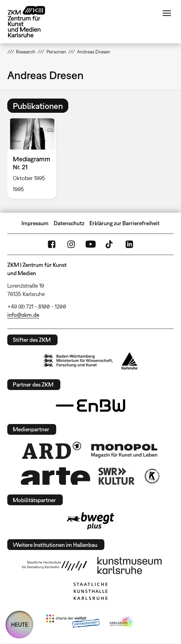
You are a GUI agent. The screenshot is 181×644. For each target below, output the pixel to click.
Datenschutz (69, 223)
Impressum (35, 223)
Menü (167, 13)
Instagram (71, 244)
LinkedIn (129, 244)
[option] (35, 158)
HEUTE (20, 625)
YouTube (90, 244)
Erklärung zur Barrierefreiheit (124, 223)
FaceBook (52, 244)
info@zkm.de (23, 315)
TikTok (110, 244)
